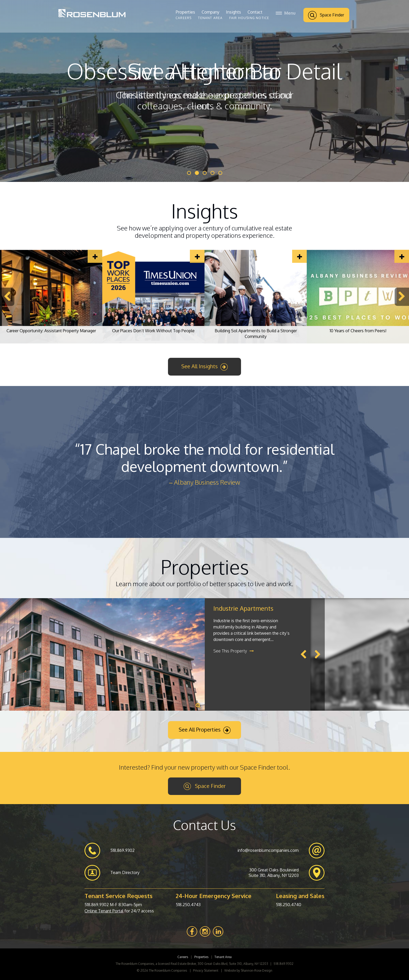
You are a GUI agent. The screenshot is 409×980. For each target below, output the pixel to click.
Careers (184, 18)
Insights (233, 12)
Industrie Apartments (243, 608)
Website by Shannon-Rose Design (248, 970)
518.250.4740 (289, 905)
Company (210, 12)
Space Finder (326, 15)
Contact (255, 12)
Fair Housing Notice (249, 18)
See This (234, 651)
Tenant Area (210, 18)
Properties (185, 12)
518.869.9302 (97, 905)
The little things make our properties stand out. (205, 100)
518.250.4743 (188, 905)
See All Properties (205, 730)
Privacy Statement (206, 970)
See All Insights (204, 367)
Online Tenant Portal (104, 911)
